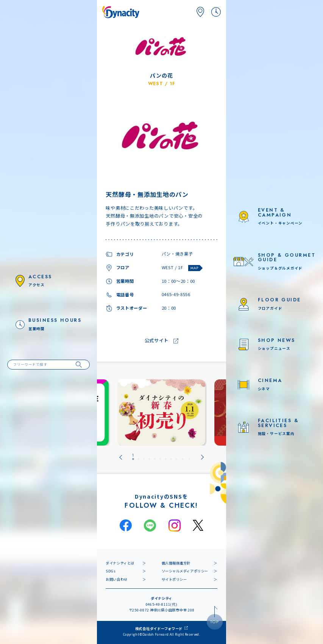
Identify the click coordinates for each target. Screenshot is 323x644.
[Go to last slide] (121, 457)
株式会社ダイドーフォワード (159, 628)
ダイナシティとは (120, 563)
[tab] (133, 457)
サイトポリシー (174, 579)
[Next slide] (202, 457)
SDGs (111, 571)
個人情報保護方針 (176, 563)
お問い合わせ (116, 579)
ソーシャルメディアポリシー (185, 571)
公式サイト (157, 341)
